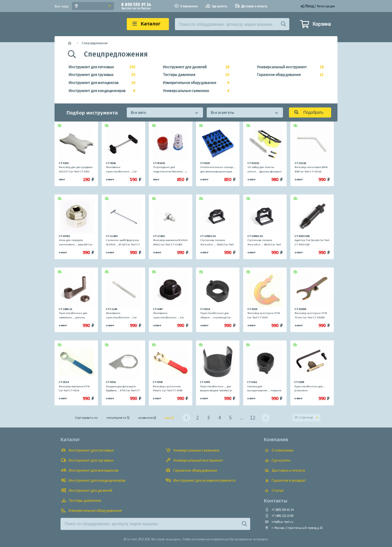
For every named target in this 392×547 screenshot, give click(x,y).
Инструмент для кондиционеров (100, 91)
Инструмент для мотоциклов (100, 83)
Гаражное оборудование (288, 75)
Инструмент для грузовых (100, 75)
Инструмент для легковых (100, 67)
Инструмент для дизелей (194, 67)
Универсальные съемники (194, 91)
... (242, 417)
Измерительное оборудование (194, 83)
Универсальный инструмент (288, 67)
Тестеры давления (194, 75)
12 (253, 417)
